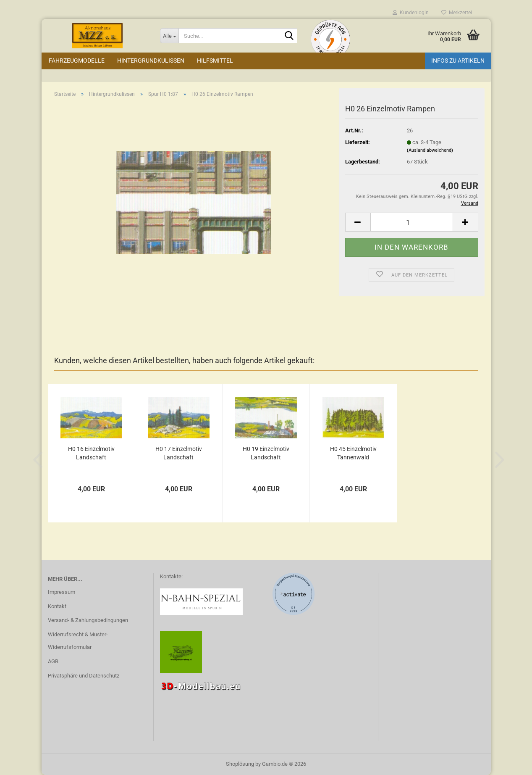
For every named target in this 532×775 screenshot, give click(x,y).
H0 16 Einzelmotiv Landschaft (91, 453)
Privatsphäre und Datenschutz (84, 676)
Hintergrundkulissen (151, 61)
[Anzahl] (412, 222)
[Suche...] (169, 36)
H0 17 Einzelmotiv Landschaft (179, 453)
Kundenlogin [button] (411, 13)
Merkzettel (457, 13)
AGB (53, 661)
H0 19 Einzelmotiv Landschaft (266, 453)
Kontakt (57, 606)
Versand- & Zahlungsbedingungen (88, 620)
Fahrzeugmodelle (77, 61)
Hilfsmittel (215, 61)
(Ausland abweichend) (430, 150)
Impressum (62, 592)
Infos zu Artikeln (458, 61)
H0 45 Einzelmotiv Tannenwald (353, 453)
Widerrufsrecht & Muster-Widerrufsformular (78, 641)
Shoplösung (240, 764)
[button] (358, 222)
